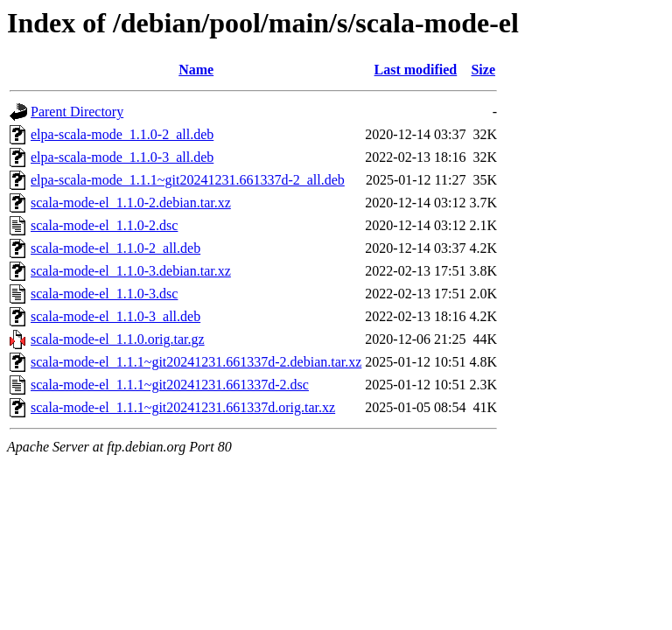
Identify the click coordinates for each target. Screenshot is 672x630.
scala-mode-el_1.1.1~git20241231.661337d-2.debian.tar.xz (196, 362)
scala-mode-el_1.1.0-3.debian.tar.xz (131, 271)
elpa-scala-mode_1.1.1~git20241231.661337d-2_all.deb (188, 180)
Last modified (416, 70)
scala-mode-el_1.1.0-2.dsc (104, 225)
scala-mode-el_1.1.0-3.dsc (104, 294)
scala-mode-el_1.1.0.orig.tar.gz (118, 339)
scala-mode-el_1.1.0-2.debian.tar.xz (131, 203)
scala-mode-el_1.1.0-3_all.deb (115, 316)
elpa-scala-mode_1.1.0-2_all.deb (122, 134)
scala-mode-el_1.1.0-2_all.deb (115, 248)
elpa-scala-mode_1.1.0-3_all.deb (122, 157)
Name (196, 70)
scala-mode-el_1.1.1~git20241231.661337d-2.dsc (170, 385)
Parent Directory (77, 112)
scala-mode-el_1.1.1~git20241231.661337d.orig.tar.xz (183, 407)
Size (483, 70)
